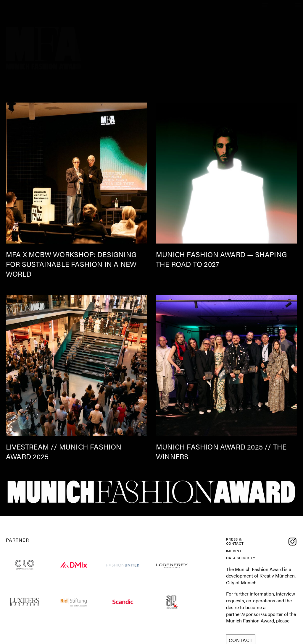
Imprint (236, 554)
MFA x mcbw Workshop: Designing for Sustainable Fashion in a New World (71, 264)
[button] (298, 5)
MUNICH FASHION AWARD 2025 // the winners (221, 451)
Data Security (238, 566)
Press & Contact (238, 543)
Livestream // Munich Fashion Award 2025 (64, 451)
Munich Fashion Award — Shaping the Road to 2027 (221, 259)
